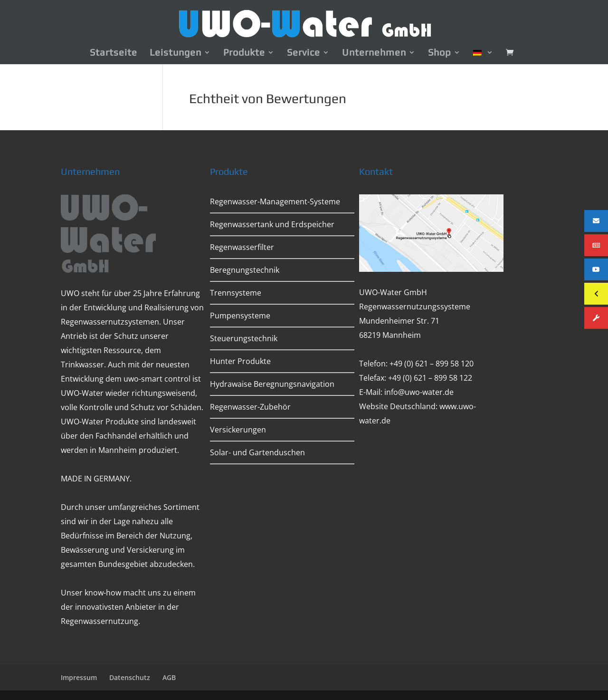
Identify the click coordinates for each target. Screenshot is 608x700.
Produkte (244, 53)
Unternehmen (374, 53)
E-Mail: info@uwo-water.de (406, 392)
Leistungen (176, 53)
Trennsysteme (236, 293)
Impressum (79, 677)
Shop (440, 53)
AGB (169, 677)
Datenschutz (130, 677)
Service (304, 53)
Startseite (114, 53)
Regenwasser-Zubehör (250, 407)
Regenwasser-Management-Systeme (275, 201)
